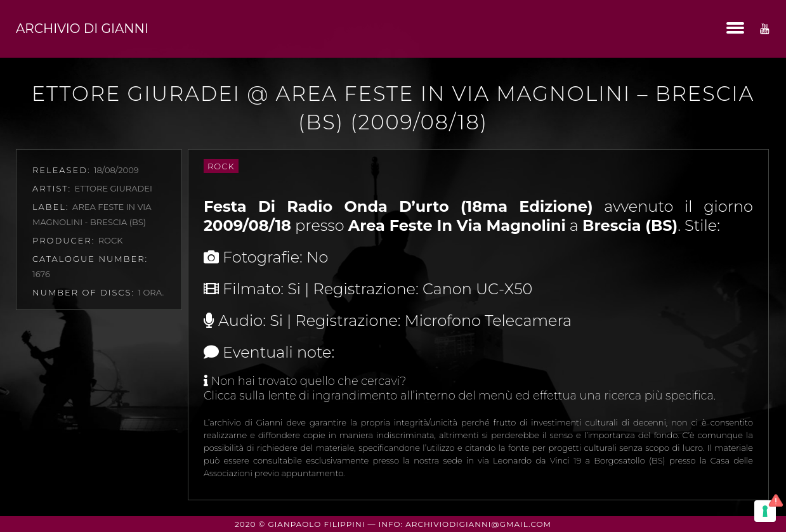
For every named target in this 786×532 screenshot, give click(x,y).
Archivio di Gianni (82, 29)
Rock (221, 166)
